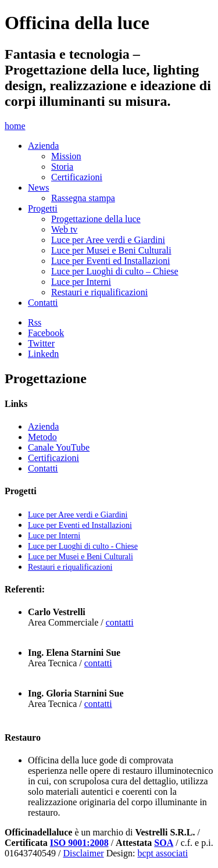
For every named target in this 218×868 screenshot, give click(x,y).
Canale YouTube (59, 447)
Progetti (43, 208)
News (38, 187)
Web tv (64, 229)
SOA (164, 843)
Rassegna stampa (83, 198)
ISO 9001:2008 (79, 843)
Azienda (43, 146)
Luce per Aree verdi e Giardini (108, 240)
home (15, 126)
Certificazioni (77, 177)
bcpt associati (162, 853)
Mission (66, 156)
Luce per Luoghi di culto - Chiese (83, 546)
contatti (120, 622)
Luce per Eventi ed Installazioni (110, 261)
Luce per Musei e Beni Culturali (111, 250)
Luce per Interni (81, 282)
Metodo (42, 437)
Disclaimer (83, 853)
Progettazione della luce (96, 219)
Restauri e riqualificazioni (99, 292)
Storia (62, 167)
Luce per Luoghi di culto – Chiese (115, 271)
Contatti (43, 303)
